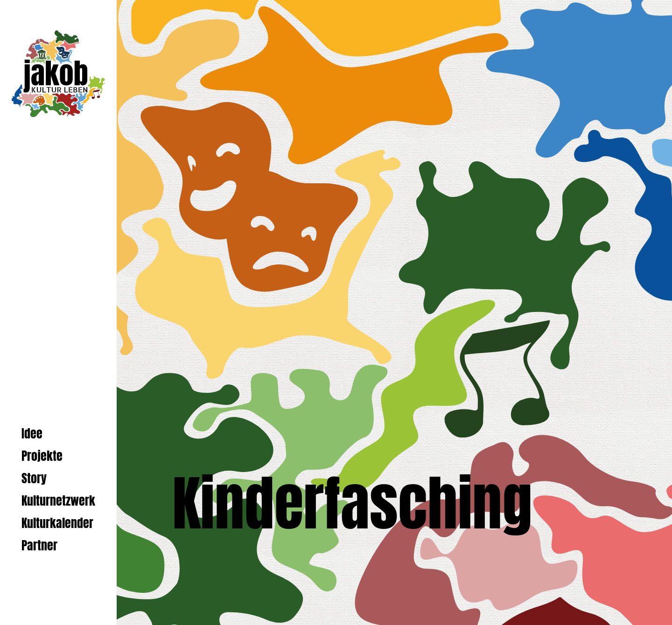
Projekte (42, 456)
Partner (39, 545)
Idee (32, 434)
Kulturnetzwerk (58, 501)
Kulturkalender (57, 523)
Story (34, 478)
